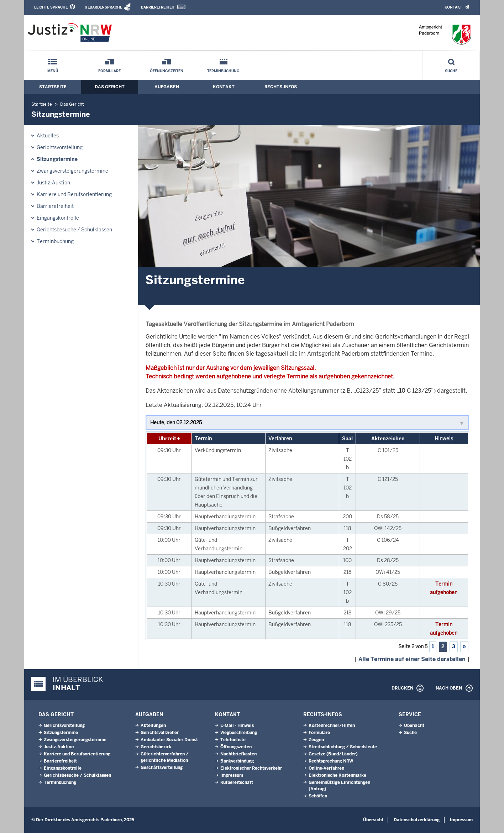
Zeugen (316, 740)
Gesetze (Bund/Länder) (333, 754)
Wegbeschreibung (239, 733)
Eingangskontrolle (58, 218)
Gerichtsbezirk (156, 747)
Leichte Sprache (51, 7)
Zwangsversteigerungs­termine (72, 171)
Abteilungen (153, 725)
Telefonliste (233, 740)
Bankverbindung (237, 761)
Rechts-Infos (281, 87)
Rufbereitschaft (237, 782)
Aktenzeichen (388, 439)
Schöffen (318, 796)
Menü (53, 71)
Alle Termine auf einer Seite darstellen (412, 659)
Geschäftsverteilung (162, 767)
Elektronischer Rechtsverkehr (251, 768)
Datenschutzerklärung (417, 820)
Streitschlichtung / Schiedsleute (343, 747)
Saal (347, 439)
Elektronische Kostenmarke (337, 775)
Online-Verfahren (326, 768)
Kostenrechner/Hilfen (332, 725)
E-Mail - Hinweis (237, 725)
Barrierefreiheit (158, 7)
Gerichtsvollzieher (160, 733)
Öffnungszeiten (167, 71)
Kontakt (453, 7)
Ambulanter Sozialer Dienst (169, 740)
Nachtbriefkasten (238, 754)
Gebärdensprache (103, 7)
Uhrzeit (167, 439)
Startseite (53, 87)
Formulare (109, 71)
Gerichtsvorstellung (60, 147)
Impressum (232, 775)
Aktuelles (48, 136)
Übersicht (414, 725)
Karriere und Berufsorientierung (74, 194)
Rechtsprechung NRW (331, 761)
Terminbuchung (223, 71)
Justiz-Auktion (53, 183)
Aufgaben (167, 87)
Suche (451, 71)
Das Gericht (110, 87)
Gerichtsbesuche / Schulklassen (74, 230)
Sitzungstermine (57, 159)
